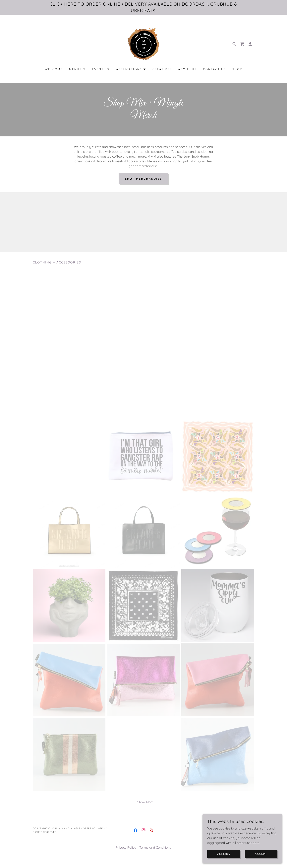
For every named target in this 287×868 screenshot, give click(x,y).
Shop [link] (237, 69)
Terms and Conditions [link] (155, 853)
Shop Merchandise (143, 179)
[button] (250, 44)
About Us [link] (187, 69)
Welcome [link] (54, 69)
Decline (224, 854)
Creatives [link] (162, 69)
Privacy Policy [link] (126, 853)
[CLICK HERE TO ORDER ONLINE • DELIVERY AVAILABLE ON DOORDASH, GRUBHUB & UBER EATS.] (143, 7)
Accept (261, 854)
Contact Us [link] (215, 69)
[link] (143, 44)
